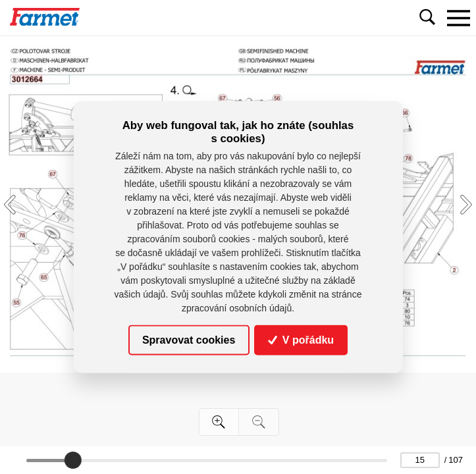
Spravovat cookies (189, 340)
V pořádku (301, 340)
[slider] (72, 460)
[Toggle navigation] (458, 18)
